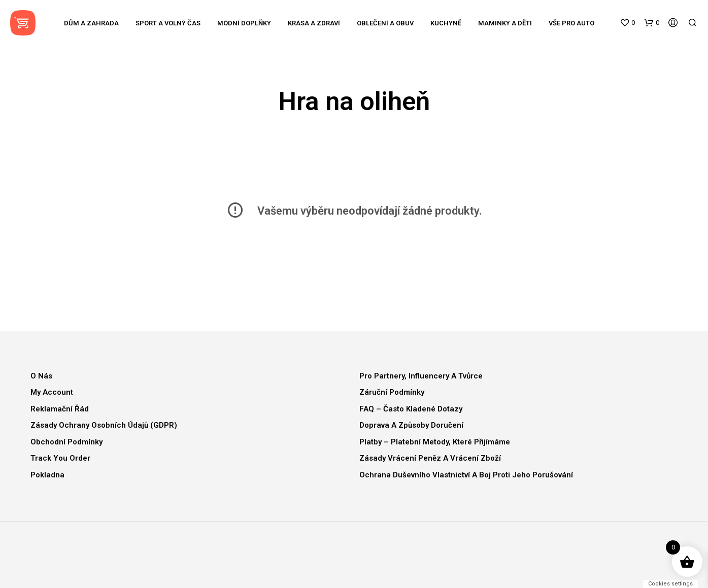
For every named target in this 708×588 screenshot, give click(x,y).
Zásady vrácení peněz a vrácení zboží (430, 458)
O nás (41, 376)
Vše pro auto (571, 23)
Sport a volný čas (168, 23)
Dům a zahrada (91, 23)
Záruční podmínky (392, 392)
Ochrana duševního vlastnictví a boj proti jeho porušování (466, 475)
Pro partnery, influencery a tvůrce (421, 376)
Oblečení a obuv (385, 23)
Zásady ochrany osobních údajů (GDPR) (104, 425)
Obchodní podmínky (66, 442)
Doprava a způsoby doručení (411, 425)
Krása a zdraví (314, 23)
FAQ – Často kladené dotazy (411, 409)
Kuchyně (446, 23)
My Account (52, 392)
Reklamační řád (60, 409)
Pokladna (47, 475)
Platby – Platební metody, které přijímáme (435, 442)
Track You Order (60, 458)
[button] (627, 23)
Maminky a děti (505, 23)
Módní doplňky (244, 23)
